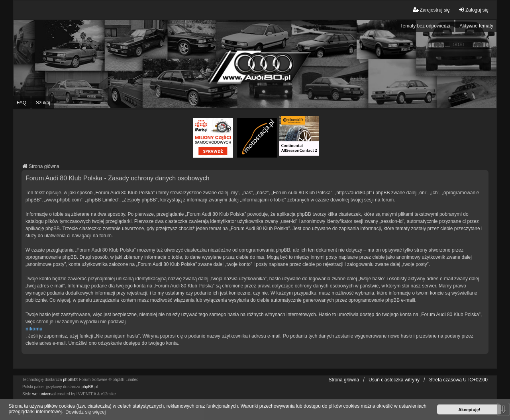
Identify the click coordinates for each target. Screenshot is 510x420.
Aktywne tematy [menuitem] (476, 26)
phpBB (69, 380)
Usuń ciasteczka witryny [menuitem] (394, 380)
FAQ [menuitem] (22, 103)
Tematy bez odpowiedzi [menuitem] (425, 26)
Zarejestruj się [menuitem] (431, 10)
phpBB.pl (89, 387)
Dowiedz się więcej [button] (85, 412)
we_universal (44, 394)
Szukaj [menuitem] (43, 103)
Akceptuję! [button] (469, 410)
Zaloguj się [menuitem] (473, 10)
